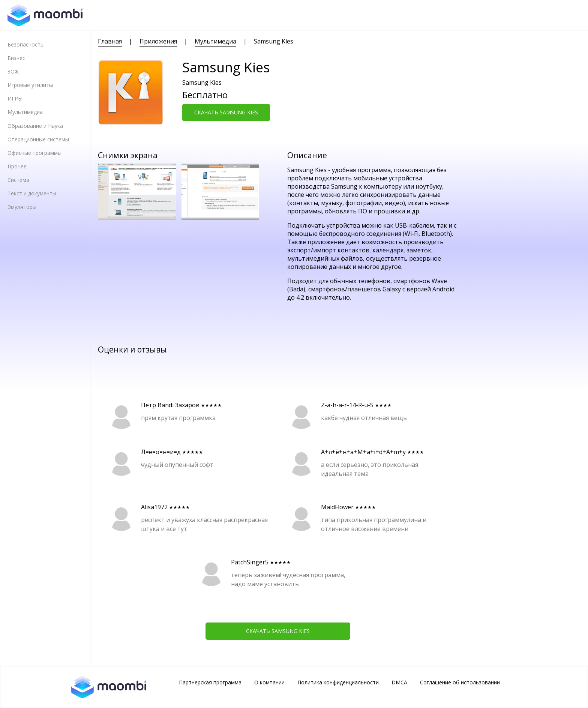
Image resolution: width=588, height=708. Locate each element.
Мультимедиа (25, 112)
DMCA (399, 682)
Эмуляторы (22, 207)
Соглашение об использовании (460, 682)
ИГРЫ (15, 98)
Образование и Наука (35, 126)
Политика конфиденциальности (338, 682)
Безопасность (25, 44)
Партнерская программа (210, 682)
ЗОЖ (13, 71)
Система (18, 180)
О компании (269, 682)
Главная (110, 41)
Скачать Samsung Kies (226, 112)
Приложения (158, 41)
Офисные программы (34, 153)
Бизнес (16, 58)
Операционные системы (38, 139)
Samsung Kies (274, 41)
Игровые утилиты (30, 85)
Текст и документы (32, 193)
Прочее (17, 166)
